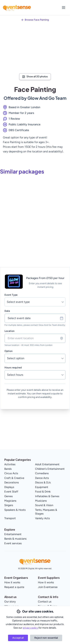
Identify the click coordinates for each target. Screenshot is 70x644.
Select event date (36, 318)
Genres (9, 496)
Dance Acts (42, 478)
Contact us (45, 602)
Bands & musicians (15, 539)
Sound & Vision (44, 505)
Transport (10, 518)
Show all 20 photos (35, 77)
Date (7, 311)
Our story (10, 602)
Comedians (42, 473)
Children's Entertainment (50, 469)
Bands (8, 469)
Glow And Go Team (47, 98)
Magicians (10, 501)
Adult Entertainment (47, 464)
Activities (10, 464)
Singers (9, 505)
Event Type (11, 295)
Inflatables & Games (47, 496)
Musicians (41, 501)
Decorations (12, 482)
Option (9, 351)
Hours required (13, 368)
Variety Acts (42, 518)
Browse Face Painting (37, 20)
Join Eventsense (48, 587)
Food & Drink (43, 492)
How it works (12, 582)
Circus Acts (11, 473)
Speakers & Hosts (15, 510)
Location (9, 331)
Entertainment (13, 534)
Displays (9, 487)
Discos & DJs (43, 482)
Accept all (18, 638)
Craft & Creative (14, 478)
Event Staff (11, 492)
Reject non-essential (46, 638)
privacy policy (31, 628)
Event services (13, 543)
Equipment (42, 487)
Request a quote (14, 587)
